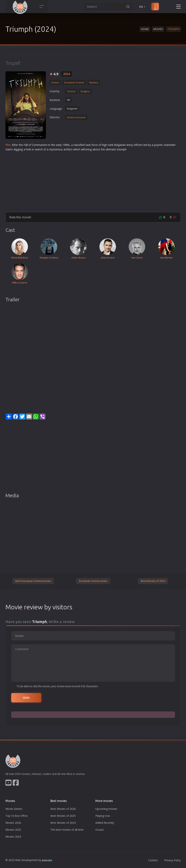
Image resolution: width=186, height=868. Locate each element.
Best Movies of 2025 (63, 816)
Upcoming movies (106, 809)
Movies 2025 (13, 830)
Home (145, 29)
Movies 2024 (13, 837)
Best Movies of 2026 (63, 809)
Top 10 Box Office (17, 816)
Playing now (103, 816)
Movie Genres (14, 809)
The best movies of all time (67, 830)
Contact (153, 860)
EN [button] (142, 7)
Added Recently (105, 823)
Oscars (100, 830)
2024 (66, 74)
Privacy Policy (173, 860)
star (8, 149)
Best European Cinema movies (33, 581)
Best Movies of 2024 (153, 581)
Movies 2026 (13, 823)
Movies (158, 29)
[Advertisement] (93, 180)
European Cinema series (93, 581)
